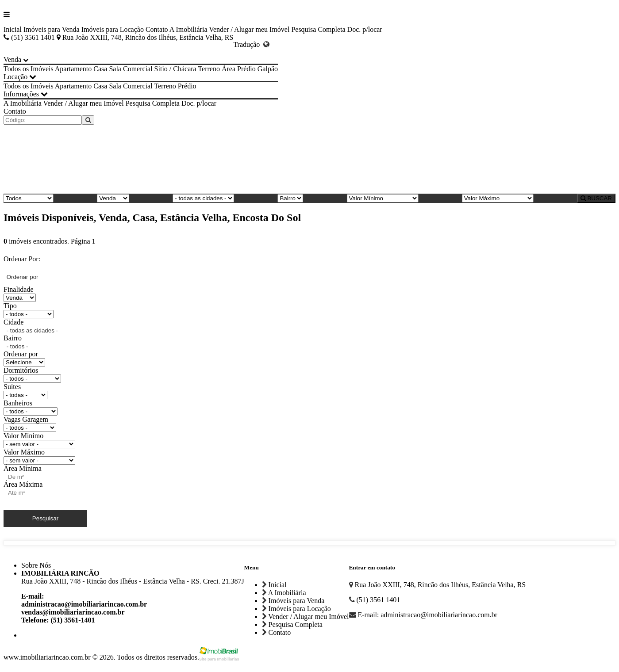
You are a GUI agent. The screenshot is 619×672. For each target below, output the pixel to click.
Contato (157, 29)
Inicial (13, 29)
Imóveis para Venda (52, 29)
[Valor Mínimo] (383, 198)
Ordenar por (21, 354)
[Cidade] (203, 198)
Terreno (209, 69)
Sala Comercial (131, 69)
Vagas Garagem (26, 419)
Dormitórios (21, 370)
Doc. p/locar (365, 29)
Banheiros (18, 403)
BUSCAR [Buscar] (596, 198)
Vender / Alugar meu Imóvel (249, 29)
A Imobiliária (188, 29)
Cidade (13, 322)
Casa (100, 69)
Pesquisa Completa (318, 29)
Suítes (12, 387)
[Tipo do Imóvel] (29, 198)
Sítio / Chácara (175, 69)
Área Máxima (23, 484)
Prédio (246, 69)
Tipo (10, 306)
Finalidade (19, 289)
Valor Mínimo (23, 436)
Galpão (268, 69)
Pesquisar (45, 518)
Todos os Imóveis (29, 69)
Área (229, 69)
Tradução (251, 44)
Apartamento (73, 69)
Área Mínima (23, 468)
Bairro (13, 338)
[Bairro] (290, 198)
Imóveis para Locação (113, 29)
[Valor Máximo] (498, 198)
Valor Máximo (24, 452)
